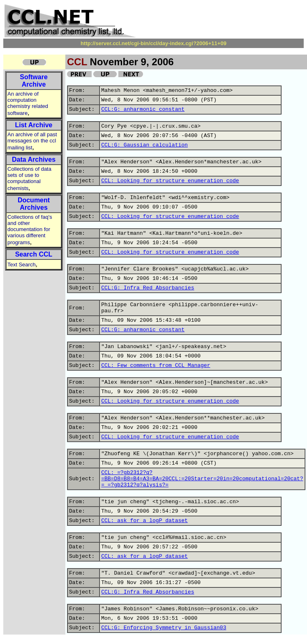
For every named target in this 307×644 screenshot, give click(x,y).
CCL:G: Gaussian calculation (144, 145)
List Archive (34, 125)
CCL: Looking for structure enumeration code (170, 181)
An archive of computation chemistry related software (28, 103)
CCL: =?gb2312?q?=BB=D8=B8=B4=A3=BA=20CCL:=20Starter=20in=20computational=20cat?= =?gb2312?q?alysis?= (202, 479)
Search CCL (34, 254)
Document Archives (34, 204)
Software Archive (34, 81)
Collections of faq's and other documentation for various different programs (30, 230)
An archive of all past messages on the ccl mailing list (32, 141)
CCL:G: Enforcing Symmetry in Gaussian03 (164, 628)
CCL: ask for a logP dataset (144, 521)
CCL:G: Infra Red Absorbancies (148, 288)
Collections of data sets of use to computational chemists (29, 179)
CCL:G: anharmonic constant (143, 109)
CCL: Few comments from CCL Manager (156, 366)
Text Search (22, 265)
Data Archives (34, 159)
